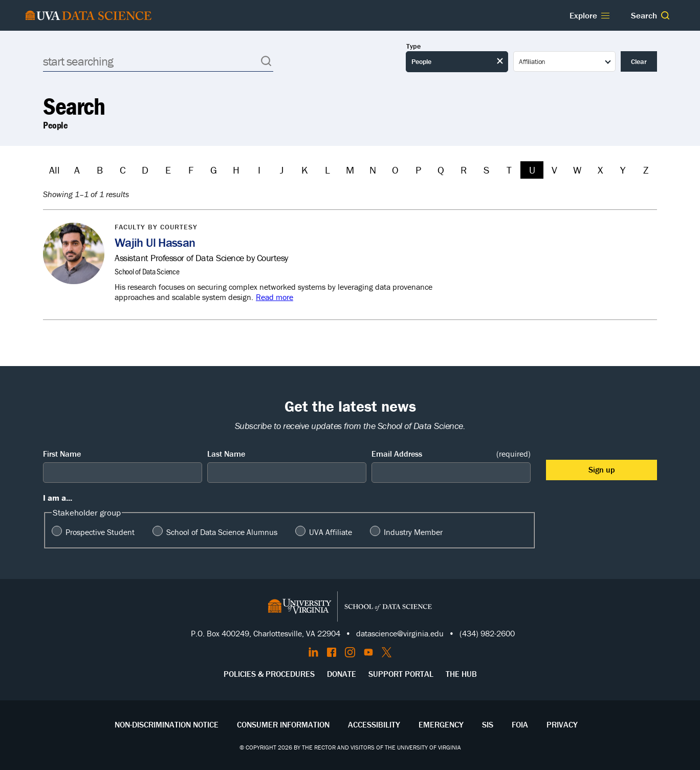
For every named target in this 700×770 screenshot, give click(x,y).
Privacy (562, 724)
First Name (62, 454)
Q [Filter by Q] (441, 170)
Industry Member (413, 532)
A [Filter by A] (77, 170)
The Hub (461, 674)
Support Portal (401, 674)
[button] (665, 15)
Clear (639, 61)
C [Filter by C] (123, 170)
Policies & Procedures (269, 674)
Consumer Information (283, 724)
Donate (342, 674)
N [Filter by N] (373, 170)
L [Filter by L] (327, 170)
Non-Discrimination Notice (167, 724)
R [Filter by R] (464, 170)
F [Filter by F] (191, 170)
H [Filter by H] (236, 170)
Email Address (451, 454)
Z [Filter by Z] (646, 170)
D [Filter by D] (145, 170)
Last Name (226, 454)
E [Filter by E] (168, 170)
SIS (488, 724)
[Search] (158, 61)
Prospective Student (100, 532)
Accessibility (374, 724)
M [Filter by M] (350, 170)
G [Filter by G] (214, 170)
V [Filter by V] (554, 170)
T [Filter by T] (509, 170)
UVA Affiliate (331, 532)
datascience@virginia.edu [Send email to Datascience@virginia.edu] (400, 633)
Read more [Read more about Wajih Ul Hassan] (275, 297)
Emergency (441, 724)
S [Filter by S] (486, 170)
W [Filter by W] (577, 170)
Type (413, 46)
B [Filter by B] (100, 170)
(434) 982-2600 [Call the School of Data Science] (487, 633)
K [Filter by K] (305, 170)
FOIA (520, 724)
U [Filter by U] (532, 170)
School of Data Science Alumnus (222, 532)
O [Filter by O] (395, 170)
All (54, 170)
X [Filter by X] (600, 170)
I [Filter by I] (259, 170)
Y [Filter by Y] (623, 170)
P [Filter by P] (418, 170)
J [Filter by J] (282, 170)
